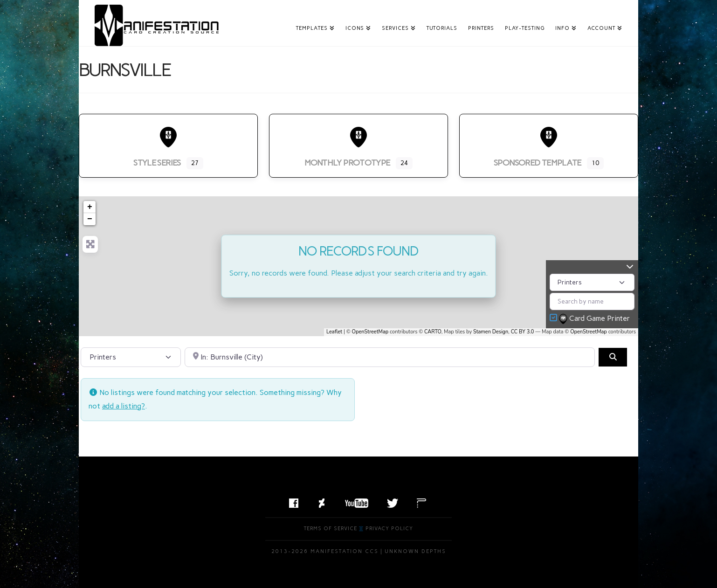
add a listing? (124, 406)
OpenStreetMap (370, 332)
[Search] (613, 357)
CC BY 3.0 (523, 332)
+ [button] (90, 207)
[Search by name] (592, 301)
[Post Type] (592, 282)
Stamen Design (491, 332)
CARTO (433, 332)
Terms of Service (331, 529)
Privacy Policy (389, 529)
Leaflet (334, 332)
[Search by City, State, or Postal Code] (390, 357)
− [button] (90, 219)
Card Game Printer (595, 319)
